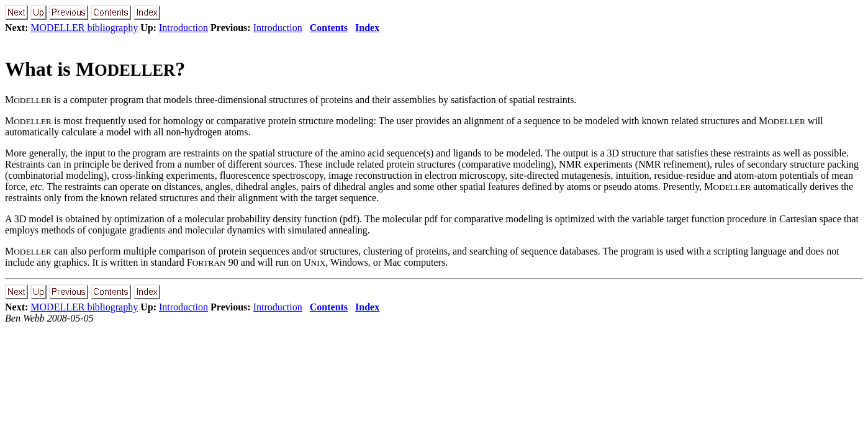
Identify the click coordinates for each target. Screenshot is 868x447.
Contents (329, 28)
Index (367, 28)
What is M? (95, 69)
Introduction (183, 28)
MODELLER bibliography (84, 28)
